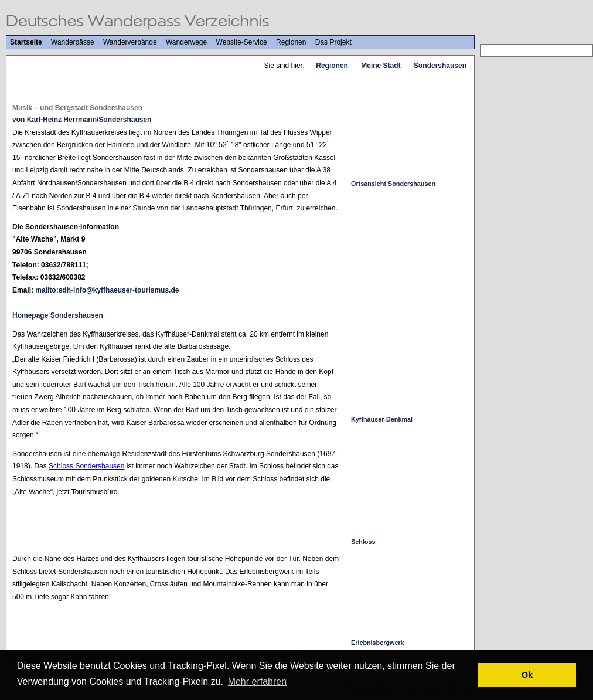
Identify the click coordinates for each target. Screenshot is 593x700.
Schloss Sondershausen (86, 466)
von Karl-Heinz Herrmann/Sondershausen (82, 120)
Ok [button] (527, 675)
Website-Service (242, 42)
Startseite (26, 42)
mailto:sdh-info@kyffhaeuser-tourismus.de (107, 290)
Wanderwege (186, 42)
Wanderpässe (73, 42)
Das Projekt (333, 42)
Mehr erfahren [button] (258, 682)
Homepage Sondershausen (58, 315)
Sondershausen (440, 66)
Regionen (291, 42)
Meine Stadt (381, 66)
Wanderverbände (130, 42)
